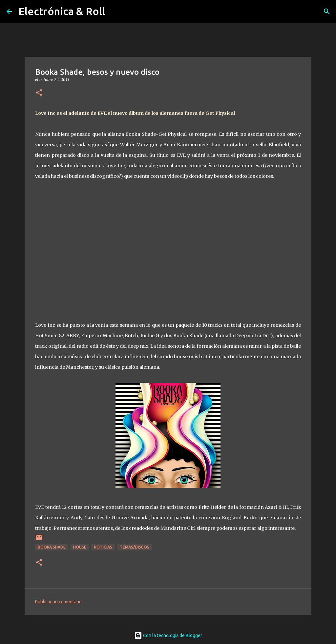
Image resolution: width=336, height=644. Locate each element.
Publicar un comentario (58, 602)
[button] (39, 93)
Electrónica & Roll (62, 11)
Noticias (103, 547)
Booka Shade (52, 547)
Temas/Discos (135, 547)
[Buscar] (327, 11)
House (80, 547)
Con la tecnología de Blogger (168, 635)
